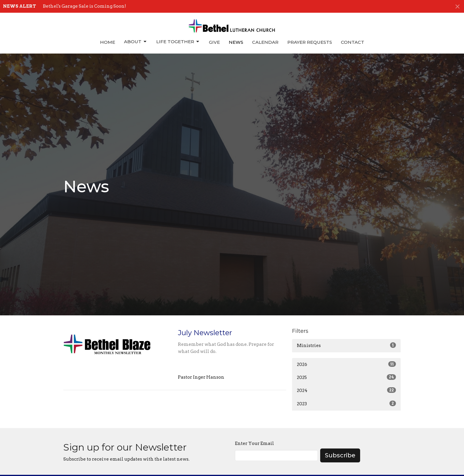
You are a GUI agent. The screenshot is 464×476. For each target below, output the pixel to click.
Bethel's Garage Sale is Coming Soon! (84, 6)
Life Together (178, 42)
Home (108, 42)
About (136, 42)
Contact (353, 42)
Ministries (346, 345)
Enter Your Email (254, 443)
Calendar (265, 42)
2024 (346, 390)
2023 (346, 404)
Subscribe (340, 455)
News (236, 42)
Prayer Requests (310, 42)
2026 (346, 364)
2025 (346, 377)
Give (214, 42)
